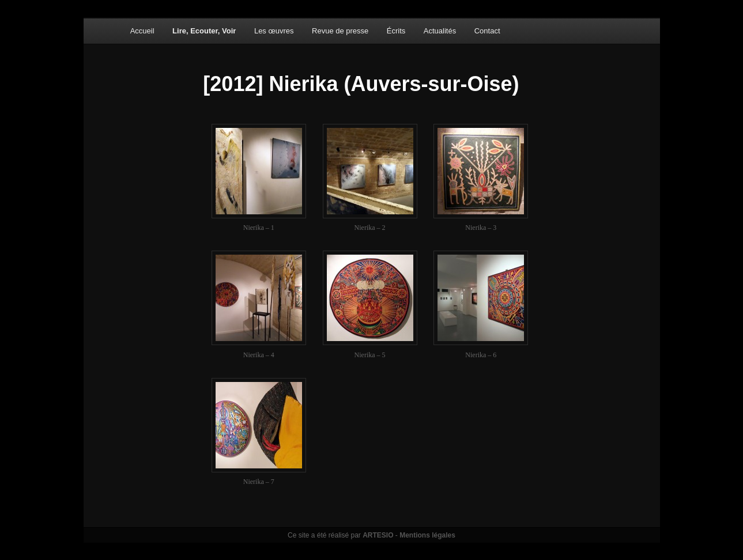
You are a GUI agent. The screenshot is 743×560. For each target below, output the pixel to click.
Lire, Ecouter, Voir (204, 31)
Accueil (142, 31)
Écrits (396, 31)
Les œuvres (274, 31)
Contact (487, 31)
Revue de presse (340, 31)
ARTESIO (378, 535)
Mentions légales (427, 535)
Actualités (440, 31)
